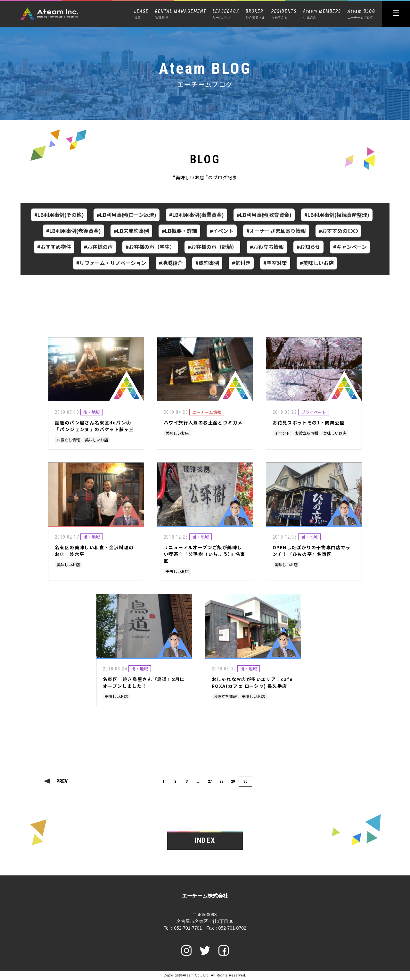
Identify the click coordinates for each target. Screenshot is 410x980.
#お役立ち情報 (267, 247)
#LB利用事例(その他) (59, 215)
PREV (62, 781)
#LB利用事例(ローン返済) (127, 215)
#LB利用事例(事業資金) (197, 215)
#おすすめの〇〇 (338, 231)
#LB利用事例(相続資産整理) (337, 215)
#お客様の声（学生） (150, 247)
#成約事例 (207, 263)
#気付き (241, 263)
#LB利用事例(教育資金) (264, 215)
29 (233, 781)
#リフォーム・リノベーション (111, 263)
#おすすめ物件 (54, 247)
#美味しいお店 (317, 263)
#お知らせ (308, 247)
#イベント (222, 231)
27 (210, 781)
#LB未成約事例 (131, 231)
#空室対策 (275, 263)
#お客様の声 (98, 247)
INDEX (205, 841)
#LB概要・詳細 (179, 231)
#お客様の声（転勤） (212, 247)
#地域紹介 (171, 263)
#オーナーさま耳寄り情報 (276, 231)
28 (221, 781)
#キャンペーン (350, 247)
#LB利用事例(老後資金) (74, 231)
